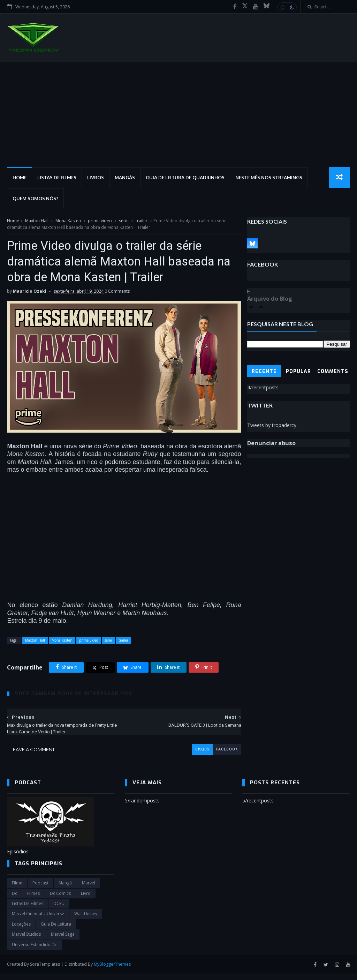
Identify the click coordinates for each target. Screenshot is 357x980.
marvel (89, 889)
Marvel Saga (63, 941)
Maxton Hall (37, 221)
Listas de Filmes (56, 178)
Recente (264, 372)
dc (14, 900)
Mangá (65, 889)
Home (19, 178)
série (124, 221)
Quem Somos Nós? (35, 199)
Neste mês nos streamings (268, 178)
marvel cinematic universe (38, 920)
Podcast (40, 889)
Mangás (124, 178)
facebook (222, 755)
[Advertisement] (178, 115)
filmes (33, 900)
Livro (86, 900)
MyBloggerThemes (112, 971)
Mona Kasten (68, 221)
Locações (21, 931)
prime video (100, 221)
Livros (95, 178)
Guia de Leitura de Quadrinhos (185, 178)
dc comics (60, 900)
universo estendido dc (34, 951)
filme (17, 889)
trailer (142, 221)
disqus (198, 755)
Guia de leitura (56, 931)
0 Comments (117, 292)
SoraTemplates (45, 971)
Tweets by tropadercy (272, 425)
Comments (333, 372)
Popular (298, 372)
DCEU (59, 910)
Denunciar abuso (271, 443)
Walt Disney (86, 920)
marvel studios (26, 941)
